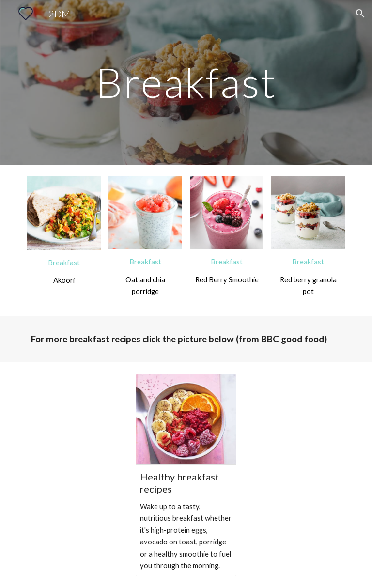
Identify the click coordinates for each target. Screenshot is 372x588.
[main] (186, 82)
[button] (360, 14)
